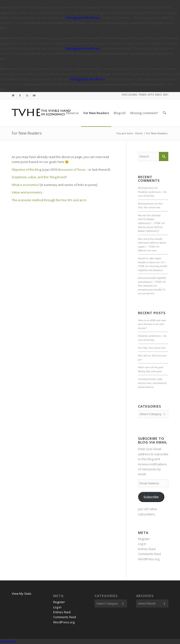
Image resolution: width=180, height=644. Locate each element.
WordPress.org (149, 559)
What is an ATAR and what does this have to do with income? (152, 324)
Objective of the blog (26, 170)
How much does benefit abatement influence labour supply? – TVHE (152, 243)
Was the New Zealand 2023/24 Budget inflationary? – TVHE (149, 219)
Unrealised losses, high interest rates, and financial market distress (152, 383)
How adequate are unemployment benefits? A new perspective (152, 289)
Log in (142, 544)
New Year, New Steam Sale (152, 348)
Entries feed (147, 549)
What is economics (25, 185)
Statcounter (8, 641)
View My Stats (22, 594)
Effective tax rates (147, 250)
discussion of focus (71, 170)
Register (144, 539)
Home (139, 133)
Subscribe (151, 497)
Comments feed (149, 554)
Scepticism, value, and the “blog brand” (39, 177)
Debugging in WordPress (83, 18)
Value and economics (27, 192)
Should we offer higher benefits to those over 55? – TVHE (152, 262)
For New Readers (27, 133)
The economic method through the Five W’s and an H (49, 200)
